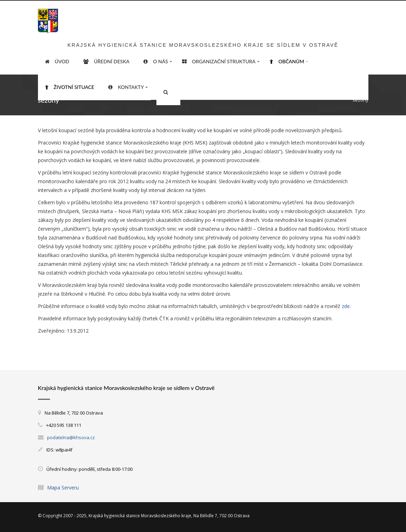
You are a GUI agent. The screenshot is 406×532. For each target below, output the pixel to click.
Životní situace (70, 87)
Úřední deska (106, 62)
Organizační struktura (219, 62)
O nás (156, 62)
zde (346, 306)
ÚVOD (57, 62)
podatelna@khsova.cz (71, 437)
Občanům (287, 62)
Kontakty (126, 87)
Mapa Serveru (63, 488)
